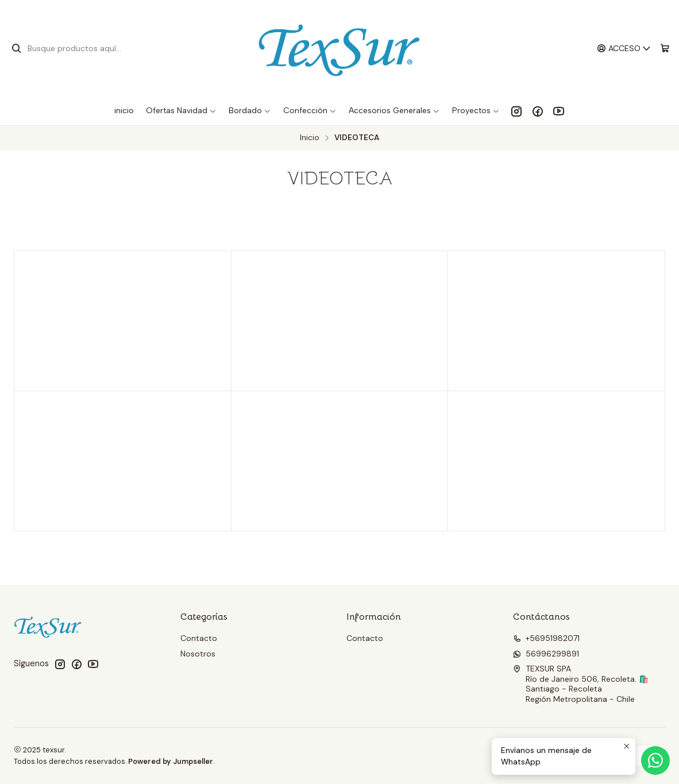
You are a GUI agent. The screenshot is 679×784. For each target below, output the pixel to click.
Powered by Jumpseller (171, 761)
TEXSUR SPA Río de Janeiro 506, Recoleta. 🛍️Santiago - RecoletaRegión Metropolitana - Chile (581, 684)
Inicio (310, 138)
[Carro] (665, 49)
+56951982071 (546, 638)
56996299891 (546, 654)
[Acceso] (624, 49)
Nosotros (198, 654)
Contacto (199, 638)
